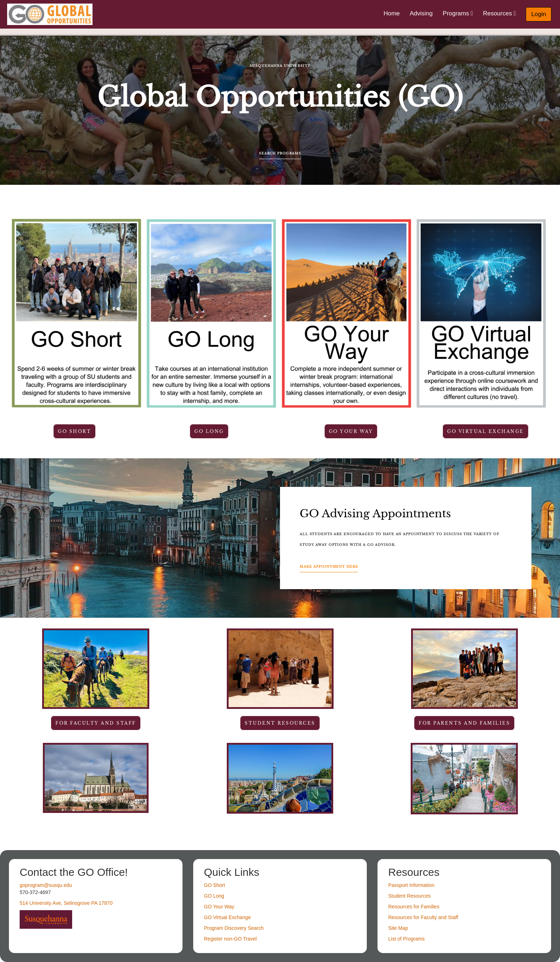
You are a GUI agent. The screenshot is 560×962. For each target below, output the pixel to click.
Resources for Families (414, 907)
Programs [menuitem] (458, 13)
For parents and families (464, 723)
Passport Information (411, 885)
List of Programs (406, 939)
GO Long (209, 431)
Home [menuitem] (392, 13)
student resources (280, 723)
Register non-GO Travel (230, 939)
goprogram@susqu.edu (46, 885)
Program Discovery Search (234, 928)
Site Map (398, 928)
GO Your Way (351, 431)
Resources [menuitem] (499, 13)
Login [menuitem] (539, 14)
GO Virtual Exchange (486, 431)
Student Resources (409, 896)
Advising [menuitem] (421, 13)
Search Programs (280, 153)
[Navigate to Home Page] (50, 14)
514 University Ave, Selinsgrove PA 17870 (66, 903)
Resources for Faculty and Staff (423, 917)
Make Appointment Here (329, 567)
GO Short (74, 431)
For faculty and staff (96, 723)
